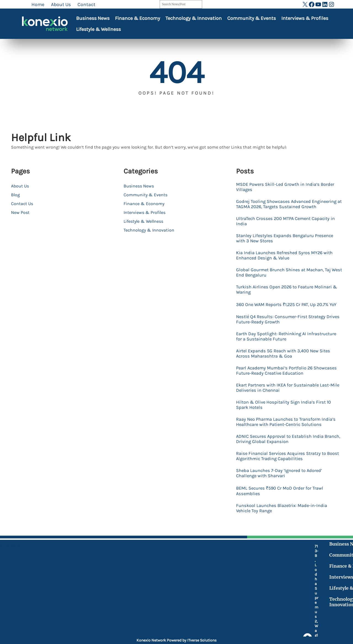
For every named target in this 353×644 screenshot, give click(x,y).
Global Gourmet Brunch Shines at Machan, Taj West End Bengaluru (287, 281)
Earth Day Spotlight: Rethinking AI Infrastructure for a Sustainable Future (279, 353)
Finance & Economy (137, 18)
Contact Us (22, 204)
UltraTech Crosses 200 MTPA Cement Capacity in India (289, 228)
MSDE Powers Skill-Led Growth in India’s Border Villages (288, 187)
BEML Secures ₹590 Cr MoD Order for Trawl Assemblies (282, 518)
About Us (20, 186)
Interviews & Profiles (305, 18)
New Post (20, 212)
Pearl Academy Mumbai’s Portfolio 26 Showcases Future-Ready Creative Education (286, 388)
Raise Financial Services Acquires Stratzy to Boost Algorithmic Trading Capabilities (284, 482)
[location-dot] (135, 576)
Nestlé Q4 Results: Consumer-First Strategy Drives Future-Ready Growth (284, 335)
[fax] (135, 605)
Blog (15, 195)
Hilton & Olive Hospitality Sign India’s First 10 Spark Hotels (286, 423)
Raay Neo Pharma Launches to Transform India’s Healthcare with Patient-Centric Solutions (282, 444)
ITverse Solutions (202, 640)
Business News (93, 18)
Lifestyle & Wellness (98, 29)
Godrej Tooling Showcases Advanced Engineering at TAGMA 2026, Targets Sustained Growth (288, 208)
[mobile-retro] (135, 591)
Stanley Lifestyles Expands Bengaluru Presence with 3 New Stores (288, 246)
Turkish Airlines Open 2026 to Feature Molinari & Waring (287, 299)
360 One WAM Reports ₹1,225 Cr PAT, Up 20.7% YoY (285, 317)
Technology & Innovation (194, 18)
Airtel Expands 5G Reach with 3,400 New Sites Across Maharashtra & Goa (286, 370)
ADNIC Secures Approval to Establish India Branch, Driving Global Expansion (283, 464)
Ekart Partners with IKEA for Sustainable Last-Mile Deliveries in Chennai (287, 406)
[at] (135, 618)
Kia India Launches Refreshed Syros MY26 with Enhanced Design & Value (288, 263)
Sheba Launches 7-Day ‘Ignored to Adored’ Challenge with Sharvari (282, 499)
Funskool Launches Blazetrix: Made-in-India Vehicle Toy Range (285, 536)
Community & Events (252, 18)
